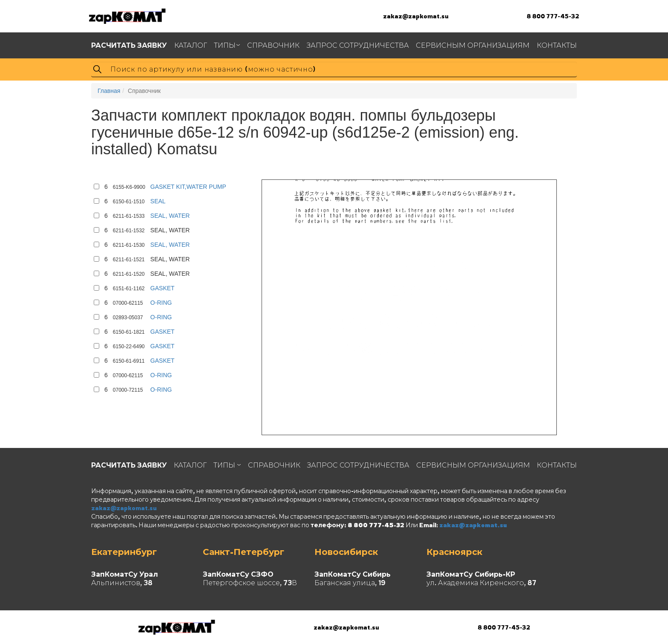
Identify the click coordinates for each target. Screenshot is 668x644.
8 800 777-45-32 (553, 16)
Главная (109, 91)
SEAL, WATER (170, 216)
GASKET (163, 288)
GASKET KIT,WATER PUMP (188, 187)
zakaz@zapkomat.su (416, 16)
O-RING (161, 303)
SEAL (158, 201)
